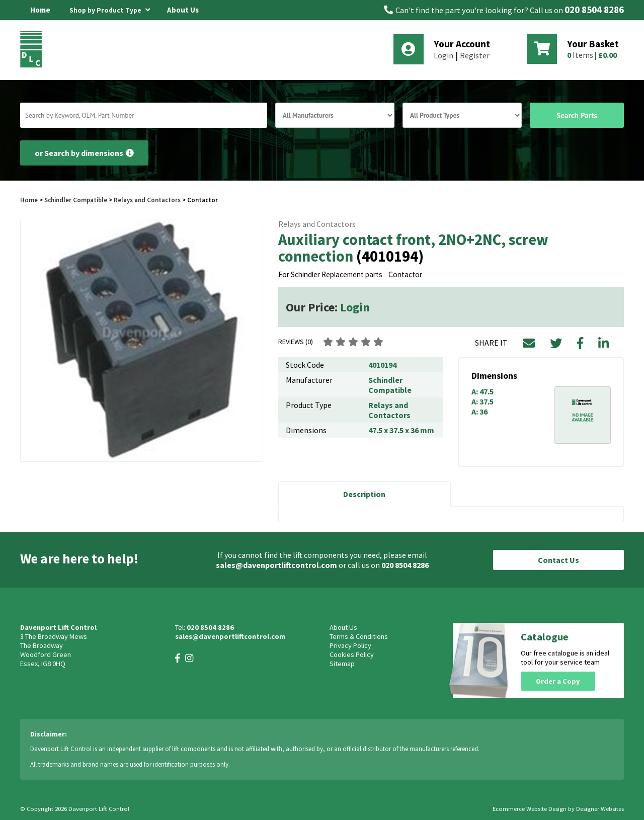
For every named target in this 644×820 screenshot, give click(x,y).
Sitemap (342, 664)
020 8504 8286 (594, 10)
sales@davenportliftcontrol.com (276, 565)
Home (40, 10)
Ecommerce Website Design (530, 809)
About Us (183, 10)
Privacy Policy (350, 645)
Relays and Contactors (147, 200)
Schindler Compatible (76, 200)
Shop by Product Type (110, 9)
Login (444, 55)
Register (475, 55)
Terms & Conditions (359, 636)
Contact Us (558, 560)
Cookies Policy (352, 654)
